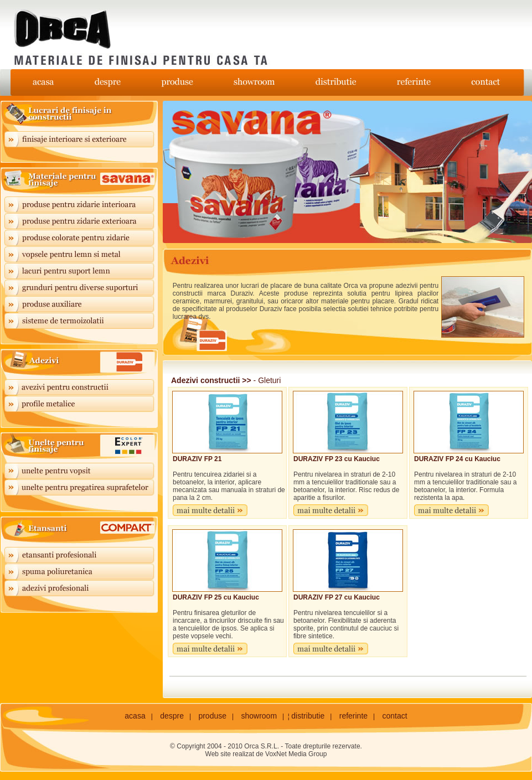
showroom (259, 716)
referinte (353, 716)
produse (212, 716)
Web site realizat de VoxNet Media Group (266, 754)
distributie (308, 716)
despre (172, 716)
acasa (135, 716)
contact (395, 716)
